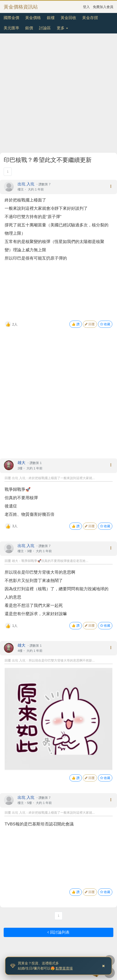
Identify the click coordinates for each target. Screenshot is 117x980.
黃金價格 (33, 18)
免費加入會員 (103, 7)
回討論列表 (58, 932)
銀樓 (51, 18)
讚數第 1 (36, 463)
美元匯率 (11, 28)
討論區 (45, 28)
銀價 (29, 28)
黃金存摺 (90, 18)
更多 (62, 28)
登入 (86, 7)
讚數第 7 (45, 184)
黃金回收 (68, 18)
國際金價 (11, 18)
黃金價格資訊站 (21, 7)
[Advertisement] (58, 94)
